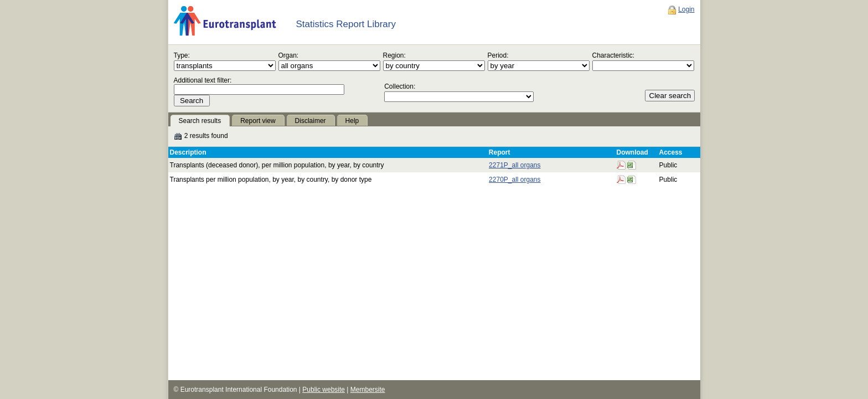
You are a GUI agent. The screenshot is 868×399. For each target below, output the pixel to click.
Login (686, 9)
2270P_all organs (515, 180)
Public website (324, 390)
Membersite (368, 390)
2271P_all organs (515, 165)
